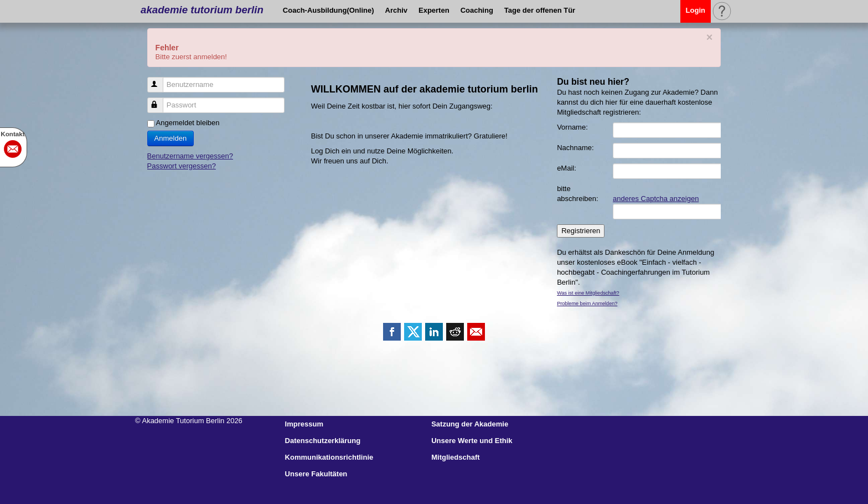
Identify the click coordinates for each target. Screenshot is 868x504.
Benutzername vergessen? (190, 156)
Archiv (396, 10)
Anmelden (171, 138)
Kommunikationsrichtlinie (329, 457)
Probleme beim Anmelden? (587, 304)
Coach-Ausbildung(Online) (329, 10)
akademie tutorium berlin (202, 10)
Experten (434, 10)
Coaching (477, 10)
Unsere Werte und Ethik (472, 441)
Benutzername (160, 80)
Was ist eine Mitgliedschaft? (588, 293)
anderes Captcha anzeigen (656, 199)
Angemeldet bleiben (188, 123)
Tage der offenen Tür (540, 10)
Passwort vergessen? (182, 166)
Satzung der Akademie (470, 424)
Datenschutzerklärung (323, 441)
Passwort (160, 101)
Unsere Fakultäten (316, 474)
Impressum (304, 424)
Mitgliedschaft (455, 457)
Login (696, 10)
